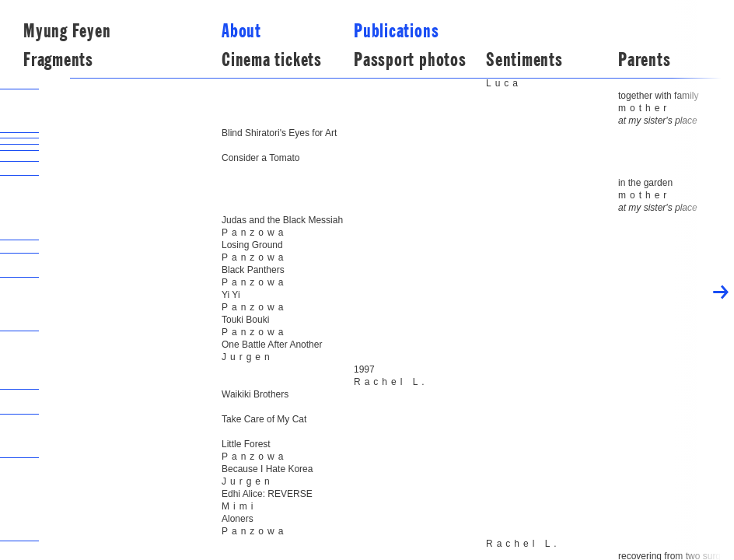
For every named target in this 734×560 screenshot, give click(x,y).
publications (396, 31)
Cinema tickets (272, 60)
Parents (644, 60)
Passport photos (410, 60)
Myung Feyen (67, 31)
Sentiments (524, 60)
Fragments (58, 60)
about (241, 31)
